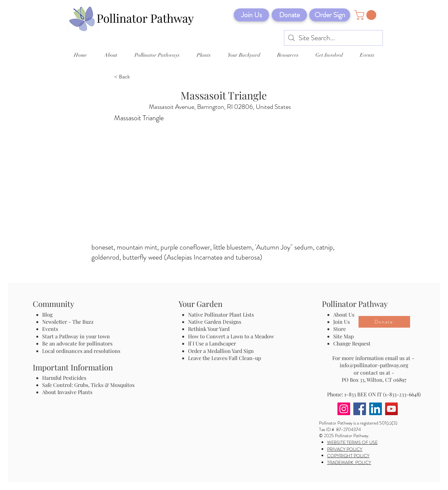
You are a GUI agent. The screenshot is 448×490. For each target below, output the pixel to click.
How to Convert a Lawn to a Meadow (231, 336)
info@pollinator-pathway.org (374, 365)
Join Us (342, 322)
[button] (366, 15)
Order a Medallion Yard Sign (221, 351)
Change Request (352, 343)
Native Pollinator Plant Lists (221, 315)
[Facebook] (360, 409)
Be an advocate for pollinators (77, 343)
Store (340, 329)
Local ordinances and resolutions (81, 351)
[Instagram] (344, 409)
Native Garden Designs (215, 322)
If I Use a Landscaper (212, 343)
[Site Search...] (334, 38)
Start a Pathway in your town (76, 336)
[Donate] (289, 15)
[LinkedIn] (376, 409)
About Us (344, 315)
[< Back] (136, 77)
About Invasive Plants (67, 392)
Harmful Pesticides (64, 378)
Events (50, 329)
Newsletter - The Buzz (68, 322)
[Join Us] (251, 15)
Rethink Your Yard (209, 329)
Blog (49, 315)
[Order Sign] (330, 15)
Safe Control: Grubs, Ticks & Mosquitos (88, 385)
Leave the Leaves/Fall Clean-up (224, 358)
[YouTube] (391, 409)
